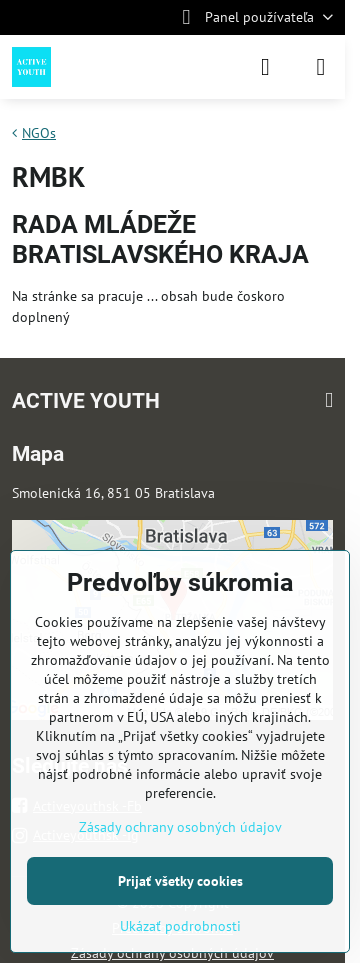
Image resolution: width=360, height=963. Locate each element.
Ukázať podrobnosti (180, 926)
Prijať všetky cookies (180, 881)
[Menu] (321, 67)
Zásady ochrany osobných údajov (180, 827)
